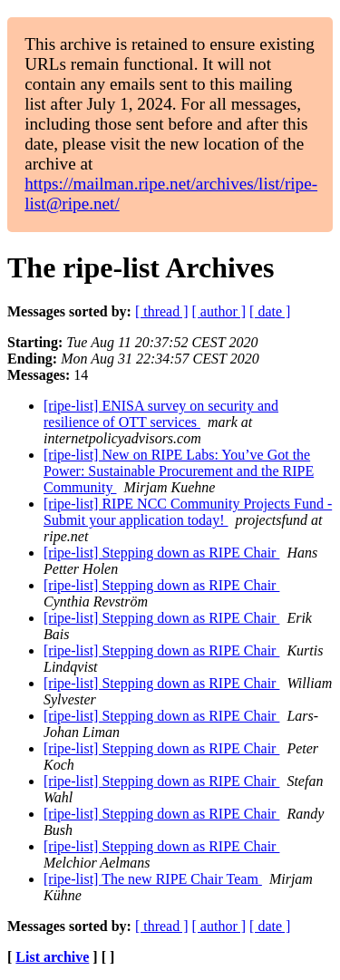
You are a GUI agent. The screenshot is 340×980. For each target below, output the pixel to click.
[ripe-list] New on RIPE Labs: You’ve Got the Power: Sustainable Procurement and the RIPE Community (179, 471)
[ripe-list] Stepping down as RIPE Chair (161, 553)
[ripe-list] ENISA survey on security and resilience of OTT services (161, 414)
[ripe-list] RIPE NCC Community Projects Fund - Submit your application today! (188, 512)
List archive (52, 957)
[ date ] (270, 311)
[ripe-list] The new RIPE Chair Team (153, 879)
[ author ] (219, 311)
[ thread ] (162, 311)
